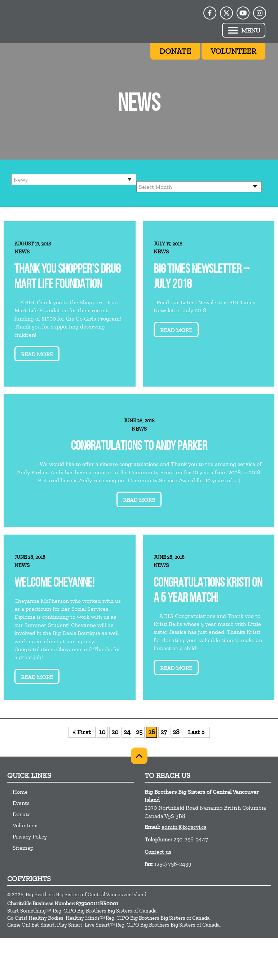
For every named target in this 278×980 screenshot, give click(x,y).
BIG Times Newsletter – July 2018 (201, 277)
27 (164, 732)
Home (20, 792)
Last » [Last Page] (196, 732)
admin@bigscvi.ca (184, 827)
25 (139, 732)
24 (127, 732)
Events (21, 803)
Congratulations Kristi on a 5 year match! (208, 591)
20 (115, 732)
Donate (22, 814)
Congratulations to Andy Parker (139, 447)
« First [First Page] (82, 732)
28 (176, 732)
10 (102, 732)
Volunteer (25, 825)
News (22, 252)
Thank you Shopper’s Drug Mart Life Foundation (67, 277)
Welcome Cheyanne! (54, 583)
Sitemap (23, 848)
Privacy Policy (30, 837)
